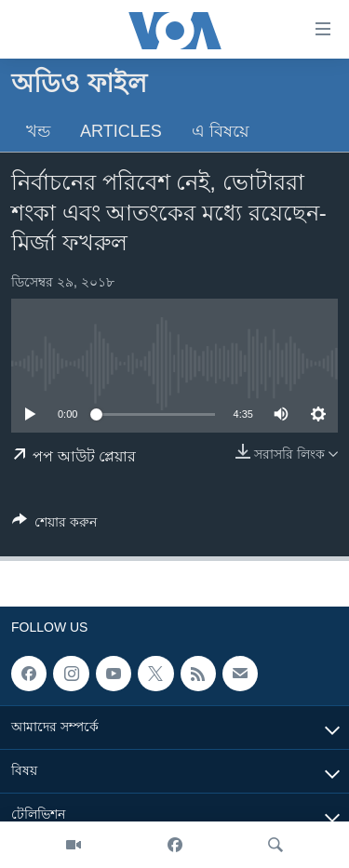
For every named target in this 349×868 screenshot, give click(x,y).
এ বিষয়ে (221, 131)
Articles (121, 131)
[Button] (54, 525)
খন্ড (38, 131)
